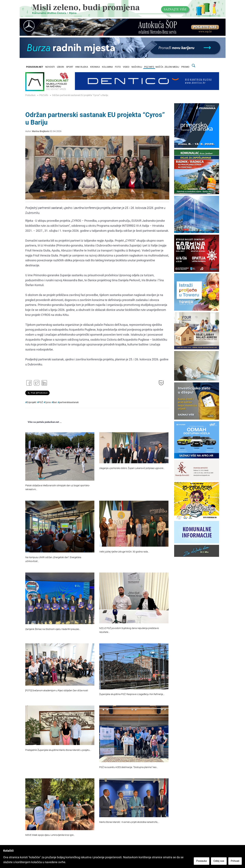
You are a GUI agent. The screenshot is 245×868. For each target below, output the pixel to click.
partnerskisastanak (69, 402)
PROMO (185, 67)
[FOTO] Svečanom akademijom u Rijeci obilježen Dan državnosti (57, 691)
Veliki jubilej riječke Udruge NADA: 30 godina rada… (124, 552)
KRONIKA (95, 67)
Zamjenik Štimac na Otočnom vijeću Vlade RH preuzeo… (53, 629)
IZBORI (60, 67)
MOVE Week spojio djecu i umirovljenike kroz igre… (50, 835)
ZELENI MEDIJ (172, 67)
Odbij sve (219, 861)
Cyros (48, 402)
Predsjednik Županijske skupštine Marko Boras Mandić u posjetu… (58, 750)
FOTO (118, 67)
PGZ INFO (149, 67)
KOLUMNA (107, 67)
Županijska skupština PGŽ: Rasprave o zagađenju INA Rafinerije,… (132, 694)
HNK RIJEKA (82, 67)
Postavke (202, 861)
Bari (55, 402)
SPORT (70, 67)
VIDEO (126, 67)
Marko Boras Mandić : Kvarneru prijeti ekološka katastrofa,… (129, 822)
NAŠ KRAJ (137, 67)
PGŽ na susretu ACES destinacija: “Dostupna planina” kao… (129, 767)
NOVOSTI (50, 67)
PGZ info (44, 95)
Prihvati (235, 861)
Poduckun (30, 95)
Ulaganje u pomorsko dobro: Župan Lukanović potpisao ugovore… (132, 468)
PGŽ (41, 402)
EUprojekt (31, 402)
